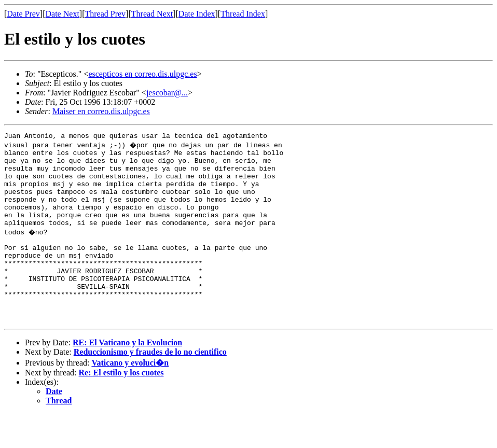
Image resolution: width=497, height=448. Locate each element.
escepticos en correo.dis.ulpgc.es (142, 74)
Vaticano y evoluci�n (130, 397)
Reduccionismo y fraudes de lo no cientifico (150, 386)
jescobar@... (167, 93)
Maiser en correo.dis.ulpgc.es (101, 111)
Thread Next (152, 14)
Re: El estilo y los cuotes (121, 407)
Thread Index (243, 14)
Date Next (63, 14)
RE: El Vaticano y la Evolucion (127, 377)
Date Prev (23, 14)
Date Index (197, 14)
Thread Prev (105, 14)
